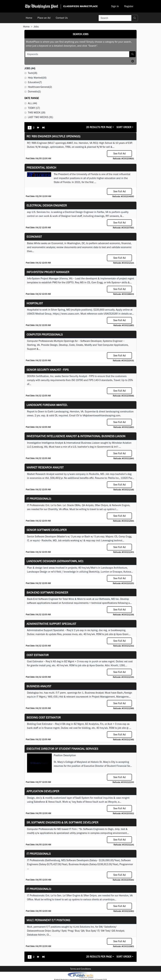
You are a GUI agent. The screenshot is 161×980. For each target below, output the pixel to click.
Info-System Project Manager (48, 272)
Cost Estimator (38, 655)
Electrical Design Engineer (47, 205)
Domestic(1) (34, 91)
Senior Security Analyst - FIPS (48, 370)
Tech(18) (32, 73)
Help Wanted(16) (37, 78)
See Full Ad (120, 153)
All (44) (32, 103)
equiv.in (31, 697)
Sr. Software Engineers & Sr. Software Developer (62, 822)
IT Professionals (39, 854)
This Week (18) (37, 112)
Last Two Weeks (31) (40, 117)
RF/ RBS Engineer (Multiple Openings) (53, 136)
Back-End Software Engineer (47, 592)
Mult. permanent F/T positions (48, 920)
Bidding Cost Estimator (44, 717)
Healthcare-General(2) (40, 87)
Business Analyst (39, 686)
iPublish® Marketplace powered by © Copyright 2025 (80, 975)
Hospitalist (35, 303)
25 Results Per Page (99, 127)
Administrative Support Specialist (51, 624)
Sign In (115, 6)
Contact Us (62, 18)
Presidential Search (41, 168)
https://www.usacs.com (66, 314)
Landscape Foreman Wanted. (47, 405)
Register (129, 6)
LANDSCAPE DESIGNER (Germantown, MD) (55, 561)
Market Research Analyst (45, 467)
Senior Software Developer (47, 530)
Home (29, 18)
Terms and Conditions (80, 969)
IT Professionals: (39, 499)
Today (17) (34, 108)
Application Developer (43, 791)
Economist (34, 237)
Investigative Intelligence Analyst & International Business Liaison (76, 436)
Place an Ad (44, 18)
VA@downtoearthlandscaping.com (101, 415)
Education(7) (35, 82)
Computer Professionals (45, 334)
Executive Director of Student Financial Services (62, 749)
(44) (30, 68)
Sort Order (124, 127)
